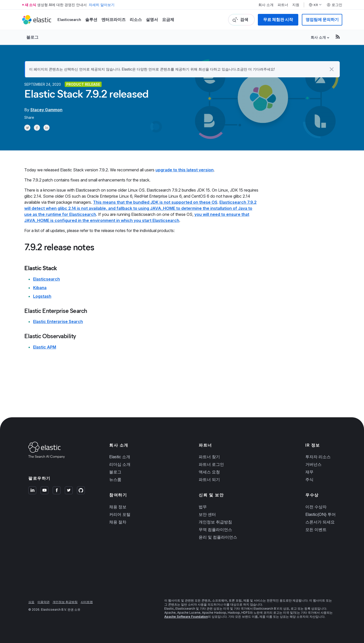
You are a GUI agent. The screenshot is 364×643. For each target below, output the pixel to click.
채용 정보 (118, 507)
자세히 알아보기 (102, 5)
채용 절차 (118, 522)
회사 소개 (266, 5)
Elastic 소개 (120, 457)
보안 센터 (207, 514)
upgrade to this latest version (185, 170)
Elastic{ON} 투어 (321, 514)
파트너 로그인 (211, 464)
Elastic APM (45, 347)
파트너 (283, 5)
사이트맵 (87, 602)
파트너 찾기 (209, 457)
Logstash (42, 296)
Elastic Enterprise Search (58, 321)
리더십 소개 (120, 464)
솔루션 (91, 20)
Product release (83, 84)
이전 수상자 (316, 507)
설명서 (152, 20)
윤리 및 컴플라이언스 (218, 537)
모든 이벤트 (316, 530)
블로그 (32, 37)
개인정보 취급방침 (215, 522)
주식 (309, 479)
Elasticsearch (69, 20)
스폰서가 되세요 (320, 522)
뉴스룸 (115, 479)
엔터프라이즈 (113, 20)
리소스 (136, 20)
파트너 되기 (209, 479)
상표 (31, 602)
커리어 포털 (120, 514)
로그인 (334, 5)
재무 (309, 472)
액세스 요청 (209, 472)
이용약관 (43, 602)
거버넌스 (313, 464)
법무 (203, 507)
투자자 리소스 (318, 457)
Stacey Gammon (46, 110)
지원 (296, 5)
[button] (332, 69)
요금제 (168, 20)
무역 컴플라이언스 (215, 530)
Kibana (40, 288)
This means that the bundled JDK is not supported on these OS (155, 202)
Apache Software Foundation (186, 617)
